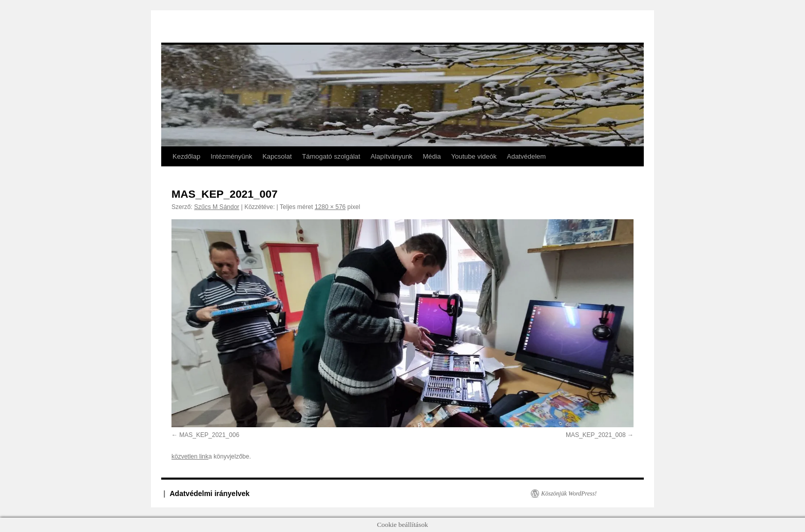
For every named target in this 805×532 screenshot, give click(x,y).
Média (432, 156)
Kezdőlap (186, 156)
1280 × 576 (330, 207)
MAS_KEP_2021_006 (209, 435)
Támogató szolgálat (331, 156)
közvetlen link (190, 457)
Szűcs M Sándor (217, 207)
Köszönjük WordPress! (569, 493)
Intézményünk (231, 156)
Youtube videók (474, 156)
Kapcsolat (277, 156)
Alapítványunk (392, 156)
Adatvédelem (526, 156)
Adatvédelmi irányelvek (210, 493)
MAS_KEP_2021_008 (596, 435)
